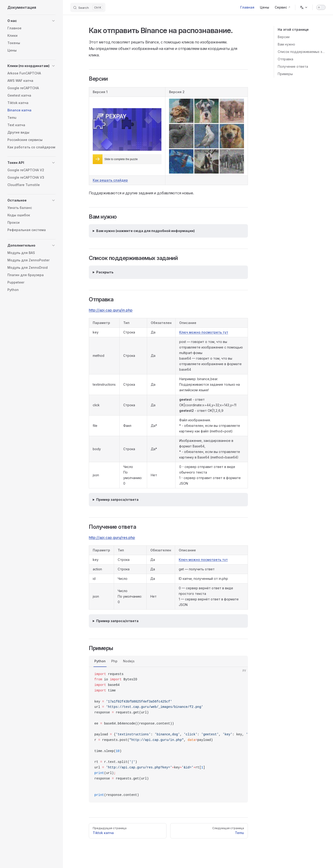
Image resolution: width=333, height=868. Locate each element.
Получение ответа (293, 66)
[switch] (321, 7)
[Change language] (304, 7)
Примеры (285, 74)
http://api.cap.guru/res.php (112, 538)
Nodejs (129, 661)
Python (100, 661)
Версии (284, 37)
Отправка (285, 59)
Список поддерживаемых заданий (302, 52)
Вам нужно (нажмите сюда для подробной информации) (145, 231)
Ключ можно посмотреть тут (204, 332)
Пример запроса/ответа (117, 500)
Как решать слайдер (110, 180)
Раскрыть (105, 272)
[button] (31, 21)
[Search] (88, 7)
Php (114, 661)
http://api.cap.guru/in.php (111, 310)
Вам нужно (286, 44)
